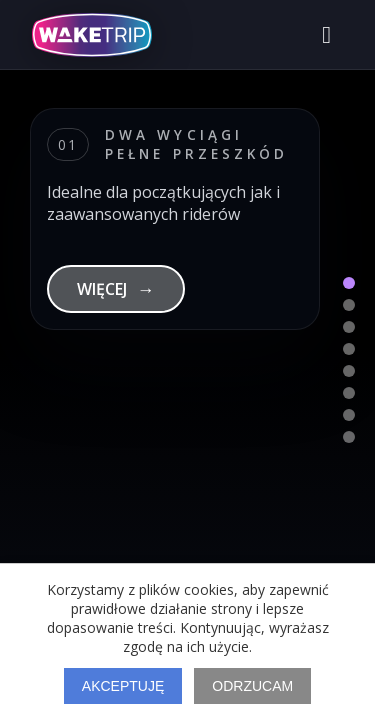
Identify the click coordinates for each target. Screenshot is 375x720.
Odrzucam (252, 686)
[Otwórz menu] (326, 35)
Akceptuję (123, 686)
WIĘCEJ (116, 289)
